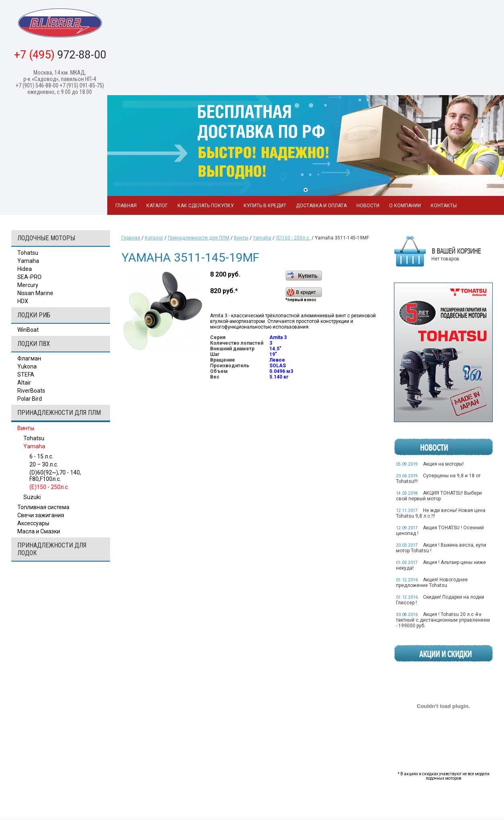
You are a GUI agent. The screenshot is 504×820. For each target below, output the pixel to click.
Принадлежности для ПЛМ (59, 413)
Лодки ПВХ (34, 344)
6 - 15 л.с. (41, 456)
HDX (23, 301)
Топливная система (43, 507)
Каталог (157, 206)
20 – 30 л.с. (44, 464)
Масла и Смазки (39, 531)
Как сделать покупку (206, 206)
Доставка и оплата (321, 206)
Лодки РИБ (34, 315)
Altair (24, 383)
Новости (368, 206)
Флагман (29, 358)
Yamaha (28, 261)
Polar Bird (30, 399)
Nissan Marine (35, 293)
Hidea (25, 269)
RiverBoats (31, 391)
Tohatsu (28, 253)
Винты (26, 428)
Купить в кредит (265, 206)
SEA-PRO (29, 277)
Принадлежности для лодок (52, 549)
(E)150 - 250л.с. (49, 487)
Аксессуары (33, 523)
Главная (126, 206)
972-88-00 (60, 55)
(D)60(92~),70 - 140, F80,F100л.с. (55, 476)
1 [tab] (306, 190)
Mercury (28, 285)
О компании (405, 206)
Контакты (444, 206)
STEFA (26, 375)
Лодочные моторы (46, 238)
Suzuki (32, 497)
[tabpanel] (306, 146)
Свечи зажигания (41, 515)
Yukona (27, 366)
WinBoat (28, 330)
